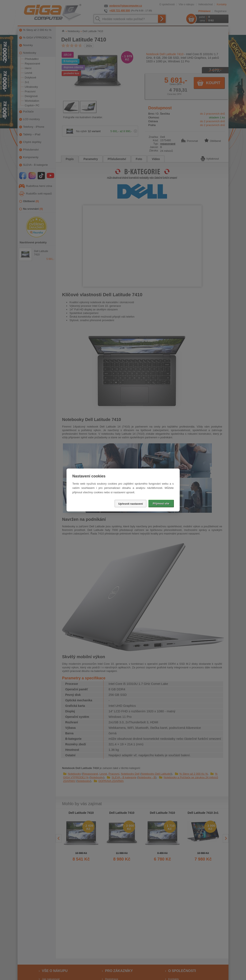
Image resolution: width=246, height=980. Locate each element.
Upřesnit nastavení (130, 504)
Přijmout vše (161, 504)
